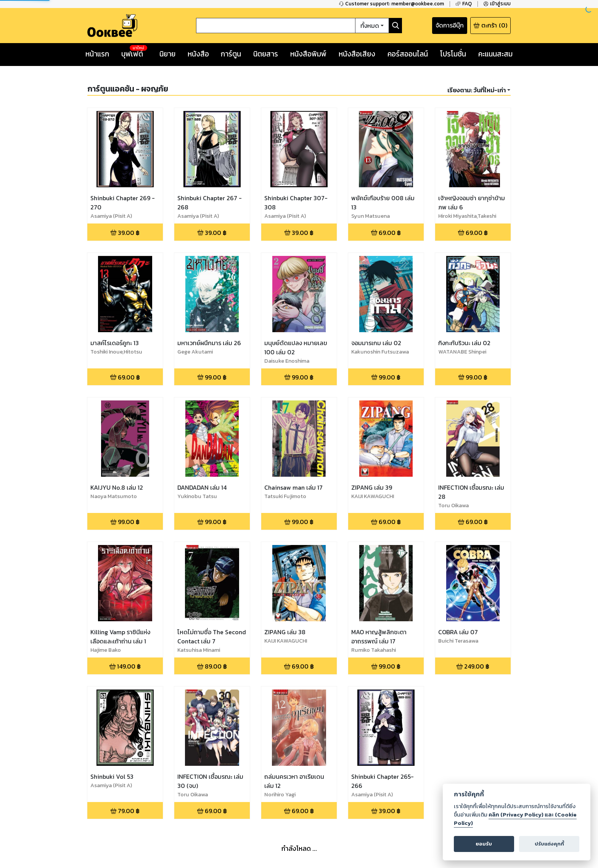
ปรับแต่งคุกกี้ (549, 844)
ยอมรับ (484, 844)
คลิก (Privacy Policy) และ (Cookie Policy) (515, 819)
